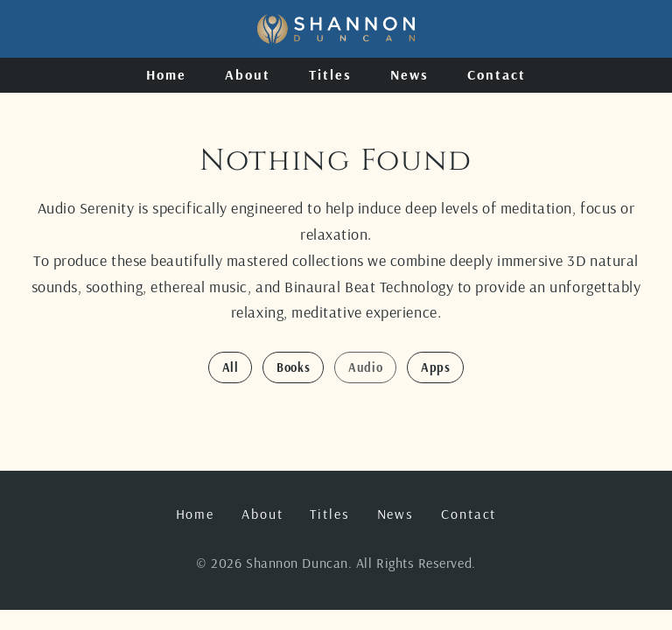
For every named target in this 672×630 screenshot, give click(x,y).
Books (293, 367)
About (248, 74)
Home (166, 74)
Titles (330, 74)
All (231, 367)
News (409, 74)
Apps (435, 367)
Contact (496, 74)
